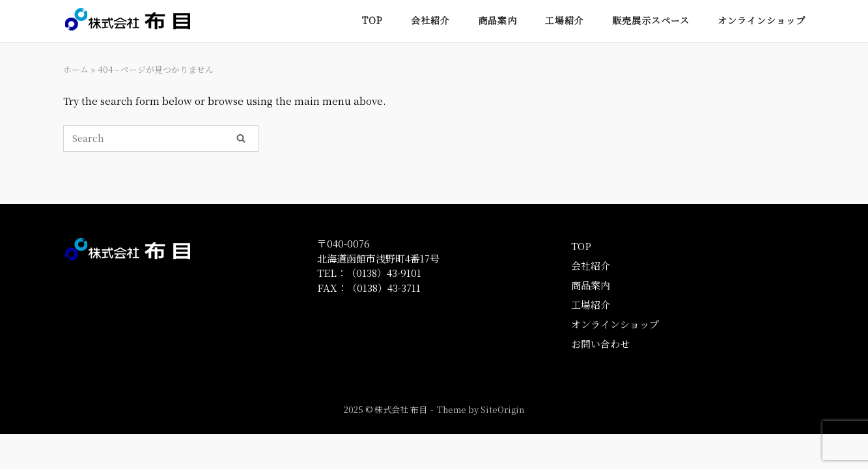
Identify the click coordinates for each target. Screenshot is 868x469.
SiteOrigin (502, 409)
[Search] (241, 137)
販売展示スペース (651, 20)
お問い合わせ (600, 344)
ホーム (76, 69)
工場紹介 (565, 20)
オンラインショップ (762, 20)
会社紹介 (430, 20)
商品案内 (497, 20)
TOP (372, 20)
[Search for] (161, 138)
